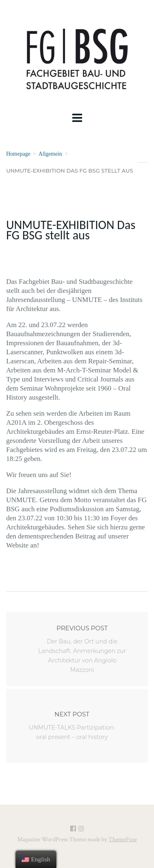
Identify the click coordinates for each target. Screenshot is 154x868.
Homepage (18, 154)
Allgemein (50, 154)
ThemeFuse (123, 839)
